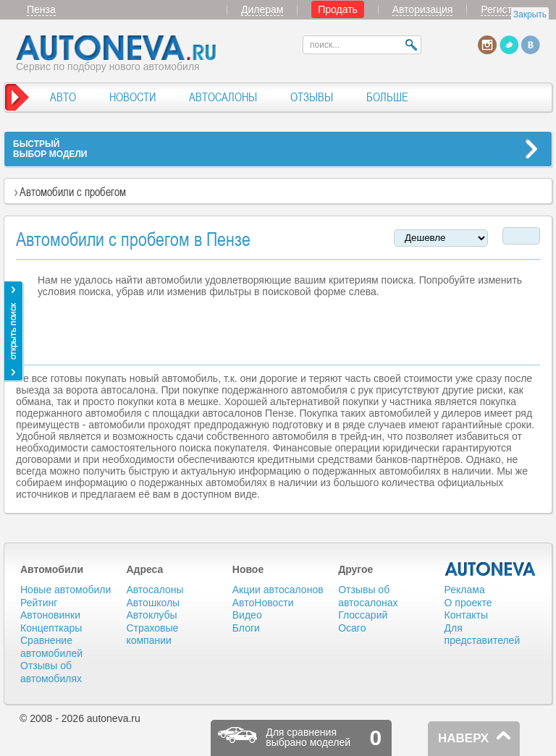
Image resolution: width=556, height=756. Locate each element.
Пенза (41, 9)
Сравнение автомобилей (51, 647)
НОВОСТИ (132, 97)
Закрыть (530, 14)
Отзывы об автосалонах (368, 596)
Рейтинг (39, 603)
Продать (338, 9)
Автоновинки (50, 615)
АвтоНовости (263, 603)
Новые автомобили (66, 590)
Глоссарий (363, 615)
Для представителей (483, 634)
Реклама (465, 590)
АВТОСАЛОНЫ (223, 97)
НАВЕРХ (463, 738)
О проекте (468, 603)
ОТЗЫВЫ (312, 97)
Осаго (352, 628)
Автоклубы (151, 615)
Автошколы (153, 603)
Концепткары (51, 628)
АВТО (63, 97)
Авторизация (423, 9)
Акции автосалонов (278, 590)
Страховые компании (152, 634)
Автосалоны (155, 590)
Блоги (246, 628)
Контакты (466, 615)
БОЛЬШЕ (387, 97)
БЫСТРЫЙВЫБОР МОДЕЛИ (50, 149)
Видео (247, 615)
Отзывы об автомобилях (51, 672)
